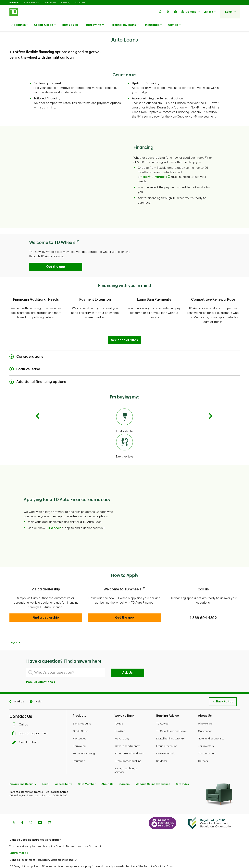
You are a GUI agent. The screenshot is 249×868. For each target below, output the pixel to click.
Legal (13, 629)
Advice (174, 25)
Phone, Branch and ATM (129, 740)
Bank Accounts (82, 710)
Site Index (182, 771)
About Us (107, 771)
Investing (66, 3)
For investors (206, 733)
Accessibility (63, 771)
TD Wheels (54, 518)
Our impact (205, 718)
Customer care (207, 740)
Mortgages (71, 25)
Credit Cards (45, 25)
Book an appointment (31, 720)
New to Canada (166, 740)
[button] (160, 12)
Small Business (31, 3)
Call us (21, 711)
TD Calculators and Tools (171, 718)
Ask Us (127, 660)
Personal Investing (124, 25)
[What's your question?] (66, 659)
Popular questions (41, 669)
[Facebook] (22, 810)
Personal (14, 3)
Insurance (154, 25)
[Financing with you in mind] (125, 330)
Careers (203, 748)
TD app (119, 710)
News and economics (211, 725)
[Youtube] (40, 810)
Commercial (50, 3)
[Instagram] (30, 810)
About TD (80, 3)
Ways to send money (127, 733)
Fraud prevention (167, 733)
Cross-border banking (128, 748)
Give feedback (27, 729)
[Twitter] (14, 810)
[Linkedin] (50, 810)
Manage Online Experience (153, 771)
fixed (146, 167)
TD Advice (162, 710)
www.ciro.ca (18, 860)
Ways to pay (122, 725)
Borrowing (95, 25)
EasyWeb (120, 718)
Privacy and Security (23, 771)
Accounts (20, 25)
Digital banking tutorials (170, 725)
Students (162, 748)
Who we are (205, 710)
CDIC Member (87, 771)
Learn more (18, 840)
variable (163, 167)
